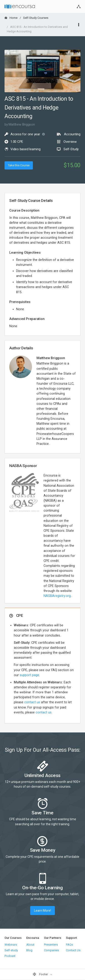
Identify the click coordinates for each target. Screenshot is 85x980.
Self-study (11, 950)
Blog (29, 950)
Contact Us (73, 950)
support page (29, 675)
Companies (51, 950)
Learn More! (42, 911)
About (30, 945)
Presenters (51, 945)
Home (11, 18)
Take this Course (19, 165)
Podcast (10, 956)
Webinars (11, 945)
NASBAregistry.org (57, 596)
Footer (41, 974)
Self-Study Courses (36, 18)
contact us (32, 702)
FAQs (69, 945)
